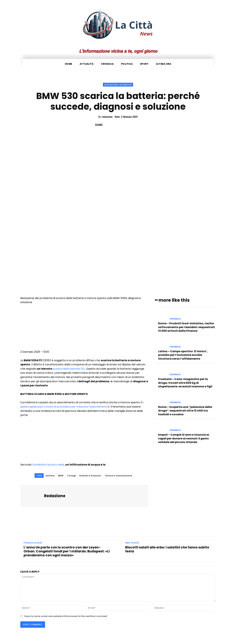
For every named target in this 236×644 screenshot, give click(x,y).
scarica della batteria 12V (69, 369)
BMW (61, 476)
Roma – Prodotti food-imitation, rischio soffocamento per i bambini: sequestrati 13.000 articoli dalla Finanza (187, 327)
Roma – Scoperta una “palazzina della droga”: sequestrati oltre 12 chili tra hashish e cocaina (185, 411)
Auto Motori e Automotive (118, 85)
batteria (50, 476)
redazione (107, 117)
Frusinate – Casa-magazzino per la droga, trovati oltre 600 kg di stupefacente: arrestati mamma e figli (185, 383)
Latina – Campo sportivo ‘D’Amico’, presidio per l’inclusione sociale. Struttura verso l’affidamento (183, 355)
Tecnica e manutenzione (118, 476)
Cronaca (175, 319)
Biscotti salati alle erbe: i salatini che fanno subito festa (167, 549)
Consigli (71, 476)
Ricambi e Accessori (90, 476)
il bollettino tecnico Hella (48, 465)
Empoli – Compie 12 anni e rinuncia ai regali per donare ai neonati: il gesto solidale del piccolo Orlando (184, 438)
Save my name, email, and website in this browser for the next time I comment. (66, 616)
